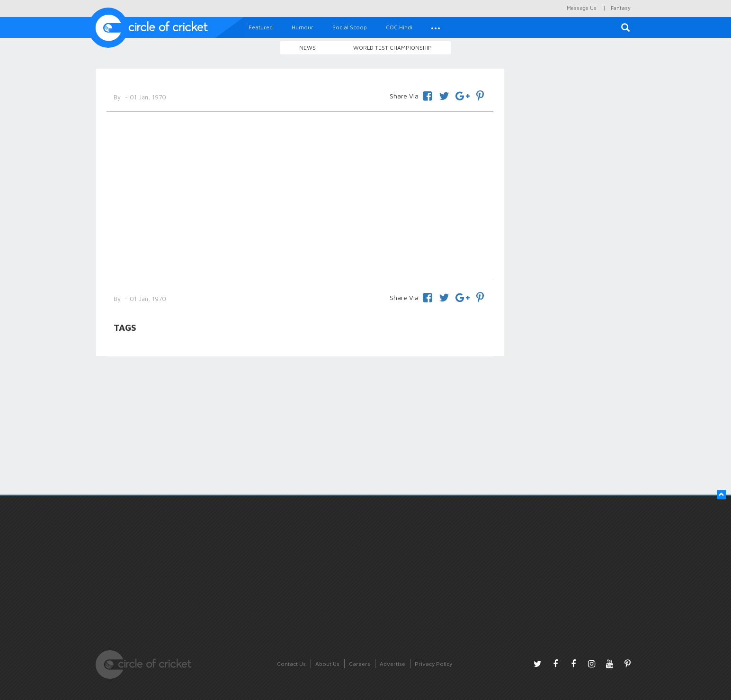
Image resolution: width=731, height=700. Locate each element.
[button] (436, 27)
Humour (303, 27)
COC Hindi (399, 27)
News (308, 48)
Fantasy (621, 8)
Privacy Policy (433, 664)
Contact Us (291, 664)
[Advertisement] (300, 194)
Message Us (582, 8)
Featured (261, 27)
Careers (360, 664)
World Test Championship (392, 48)
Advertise (392, 664)
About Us (327, 664)
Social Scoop (350, 27)
